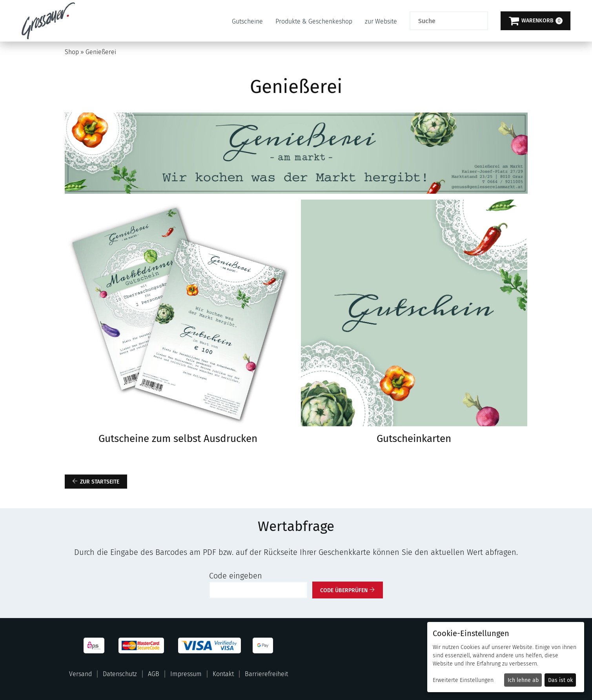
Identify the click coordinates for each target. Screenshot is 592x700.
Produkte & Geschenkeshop (314, 21)
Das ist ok (560, 680)
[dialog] (506, 657)
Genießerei (101, 52)
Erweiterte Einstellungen (463, 680)
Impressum (186, 674)
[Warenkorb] (536, 21)
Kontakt (223, 674)
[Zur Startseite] (48, 21)
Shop (72, 52)
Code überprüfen (344, 590)
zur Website (381, 21)
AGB (154, 674)
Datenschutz (120, 674)
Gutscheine (247, 21)
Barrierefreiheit (266, 674)
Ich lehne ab (523, 680)
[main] (296, 320)
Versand (80, 674)
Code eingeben (236, 576)
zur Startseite (100, 482)
